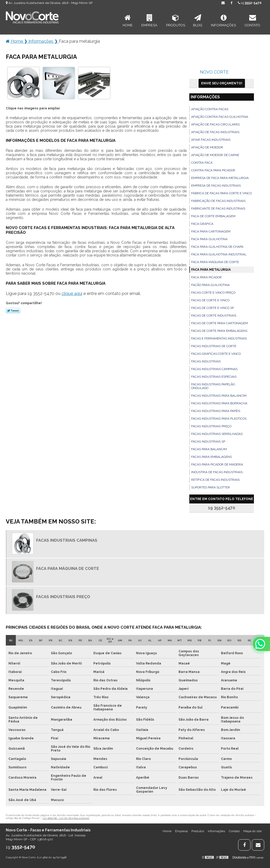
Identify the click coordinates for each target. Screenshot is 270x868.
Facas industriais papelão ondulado (213, 386)
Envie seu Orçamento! (222, 83)
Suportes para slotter (211, 487)
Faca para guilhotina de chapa (217, 247)
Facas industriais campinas (214, 369)
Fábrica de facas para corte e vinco (221, 193)
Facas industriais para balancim (219, 396)
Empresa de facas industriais (216, 186)
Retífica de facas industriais (215, 480)
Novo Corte (214, 72)
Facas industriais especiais (214, 377)
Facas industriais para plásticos (219, 419)
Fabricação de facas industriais (218, 201)
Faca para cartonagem (211, 231)
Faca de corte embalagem (213, 216)
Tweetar (13, 311)
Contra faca (202, 163)
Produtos (176, 21)
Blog (198, 21)
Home (128, 21)
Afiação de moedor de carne (215, 155)
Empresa (149, 21)
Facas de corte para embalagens (219, 331)
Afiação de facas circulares (215, 124)
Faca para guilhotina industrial (219, 254)
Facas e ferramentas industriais (219, 338)
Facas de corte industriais (214, 316)
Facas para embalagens (211, 457)
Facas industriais (206, 361)
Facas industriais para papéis (216, 411)
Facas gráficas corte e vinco (216, 354)
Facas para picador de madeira (217, 464)
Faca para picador (206, 277)
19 (250, 3)
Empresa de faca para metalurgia (220, 178)
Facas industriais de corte (214, 346)
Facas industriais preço (211, 426)
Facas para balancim (209, 449)
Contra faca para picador (213, 170)
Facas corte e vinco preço (213, 293)
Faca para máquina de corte (215, 262)
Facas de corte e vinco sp (213, 308)
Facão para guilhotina (210, 285)
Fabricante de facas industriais (218, 208)
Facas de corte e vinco (210, 300)
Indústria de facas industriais (217, 472)
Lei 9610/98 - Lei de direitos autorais (66, 818)
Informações (223, 21)
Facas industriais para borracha (219, 403)
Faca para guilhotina (209, 239)
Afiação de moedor (207, 147)
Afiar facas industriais (211, 140)
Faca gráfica (202, 224)
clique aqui (72, 294)
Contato (252, 21)
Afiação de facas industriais (215, 132)
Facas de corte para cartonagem (220, 323)
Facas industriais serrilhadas (217, 434)
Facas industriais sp (208, 442)
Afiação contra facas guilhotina (220, 117)
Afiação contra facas (210, 109)
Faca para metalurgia (211, 270)
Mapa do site (252, 831)
